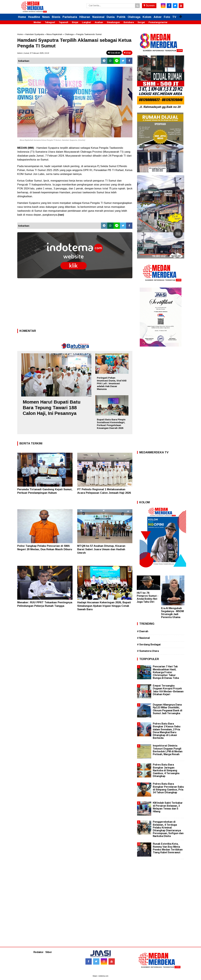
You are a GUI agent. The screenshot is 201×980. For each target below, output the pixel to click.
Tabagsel (50, 22)
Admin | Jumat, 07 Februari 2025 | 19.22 (33, 53)
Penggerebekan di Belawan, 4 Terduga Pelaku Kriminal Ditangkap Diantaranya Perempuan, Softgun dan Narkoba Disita (168, 829)
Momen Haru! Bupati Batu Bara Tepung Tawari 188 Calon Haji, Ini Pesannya (52, 408)
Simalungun (113, 22)
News (46, 17)
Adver (158, 17)
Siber (49, 952)
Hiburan (85, 17)
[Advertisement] (75, 304)
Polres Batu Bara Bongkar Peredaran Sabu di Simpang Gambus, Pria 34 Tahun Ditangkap (168, 788)
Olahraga (134, 17)
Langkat (86, 22)
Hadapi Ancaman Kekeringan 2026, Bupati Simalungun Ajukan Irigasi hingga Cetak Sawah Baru (104, 606)
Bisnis (56, 17)
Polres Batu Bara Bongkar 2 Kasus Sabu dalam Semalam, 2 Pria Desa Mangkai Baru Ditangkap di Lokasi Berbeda (167, 731)
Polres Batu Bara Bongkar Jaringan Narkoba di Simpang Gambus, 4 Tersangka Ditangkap (166, 770)
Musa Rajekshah (54, 34)
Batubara (129, 22)
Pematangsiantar (158, 22)
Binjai (75, 22)
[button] (181, 15)
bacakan (114, 53)
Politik (121, 17)
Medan (37, 22)
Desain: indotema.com (100, 976)
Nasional (98, 17)
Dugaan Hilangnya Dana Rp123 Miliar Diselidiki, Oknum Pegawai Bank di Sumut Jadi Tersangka (167, 709)
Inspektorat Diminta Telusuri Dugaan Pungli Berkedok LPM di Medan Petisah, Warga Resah (168, 750)
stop (127, 53)
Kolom (147, 17)
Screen (149, 5)
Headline (34, 17)
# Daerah (143, 631)
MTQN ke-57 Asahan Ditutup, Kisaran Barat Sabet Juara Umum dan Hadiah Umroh (101, 549)
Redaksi (38, 952)
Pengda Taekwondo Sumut (89, 34)
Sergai (141, 22)
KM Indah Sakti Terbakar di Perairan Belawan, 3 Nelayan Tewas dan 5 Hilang (168, 807)
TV (174, 17)
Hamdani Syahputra (35, 34)
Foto (167, 17)
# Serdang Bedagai (149, 645)
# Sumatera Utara (148, 651)
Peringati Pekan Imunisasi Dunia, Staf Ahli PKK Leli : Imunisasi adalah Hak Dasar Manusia (112, 383)
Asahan (99, 22)
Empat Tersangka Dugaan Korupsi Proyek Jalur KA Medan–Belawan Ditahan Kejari (168, 690)
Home (22, 17)
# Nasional (143, 638)
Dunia (111, 17)
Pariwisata (70, 17)
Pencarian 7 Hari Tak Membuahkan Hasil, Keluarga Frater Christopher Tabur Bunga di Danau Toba (166, 672)
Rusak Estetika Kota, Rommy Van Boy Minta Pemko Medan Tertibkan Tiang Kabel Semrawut (168, 848)
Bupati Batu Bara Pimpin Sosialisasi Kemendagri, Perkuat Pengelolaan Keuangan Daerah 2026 (111, 424)
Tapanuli (63, 22)
